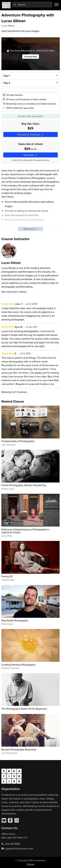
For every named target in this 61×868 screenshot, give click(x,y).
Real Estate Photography (15, 620)
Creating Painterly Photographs (18, 665)
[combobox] (32, 5)
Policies (31, 864)
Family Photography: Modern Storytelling (24, 485)
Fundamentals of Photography (18, 441)
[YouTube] (4, 820)
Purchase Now (31, 56)
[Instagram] (17, 820)
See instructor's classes (14, 292)
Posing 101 (7, 576)
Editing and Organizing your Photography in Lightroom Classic (25, 531)
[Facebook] (10, 820)
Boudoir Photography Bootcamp (19, 749)
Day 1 (6, 76)
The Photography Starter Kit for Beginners (24, 709)
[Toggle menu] (56, 5)
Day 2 (7, 83)
